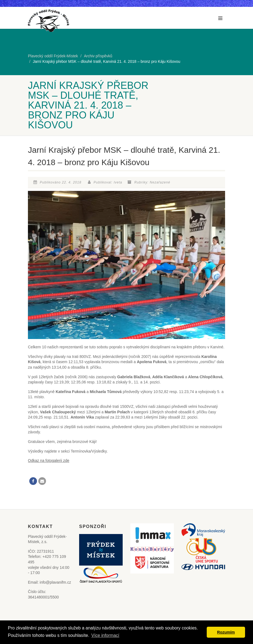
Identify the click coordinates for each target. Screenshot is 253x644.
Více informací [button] (105, 635)
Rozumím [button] (226, 632)
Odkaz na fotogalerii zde (49, 461)
